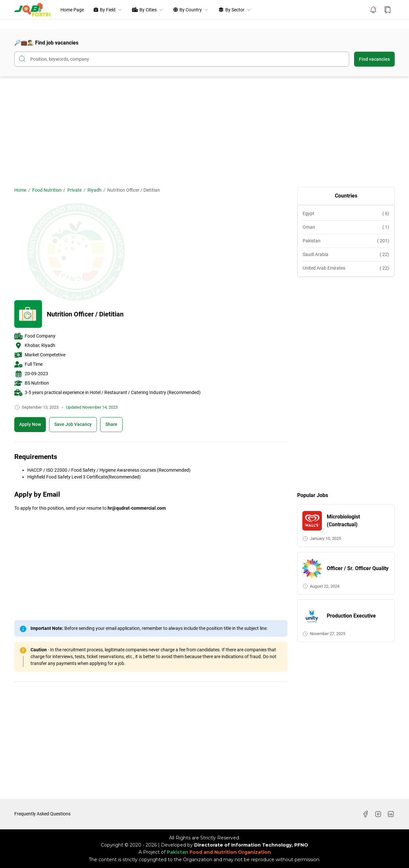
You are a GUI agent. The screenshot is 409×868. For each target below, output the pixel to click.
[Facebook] (365, 814)
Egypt (346, 214)
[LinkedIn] (391, 814)
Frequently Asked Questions (42, 814)
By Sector (235, 10)
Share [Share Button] (111, 424)
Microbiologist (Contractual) (343, 521)
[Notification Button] (373, 10)
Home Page (72, 10)
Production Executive (351, 616)
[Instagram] (378, 814)
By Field (108, 10)
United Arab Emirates (346, 268)
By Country (191, 10)
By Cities (148, 10)
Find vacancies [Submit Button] (374, 59)
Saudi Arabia (346, 255)
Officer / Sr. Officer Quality (358, 568)
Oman (346, 227)
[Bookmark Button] (388, 10)
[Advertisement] (204, 132)
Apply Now (30, 424)
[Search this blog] (182, 59)
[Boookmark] (73, 425)
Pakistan (346, 241)
